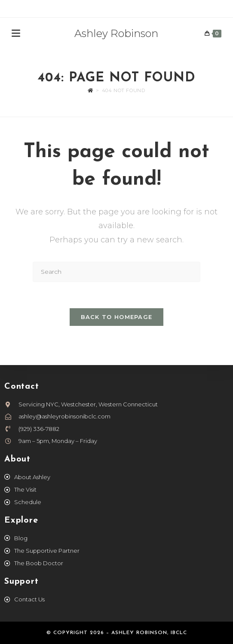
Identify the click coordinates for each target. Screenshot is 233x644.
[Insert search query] (116, 272)
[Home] (90, 90)
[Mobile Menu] (16, 34)
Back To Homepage (117, 317)
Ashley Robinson (116, 33)
